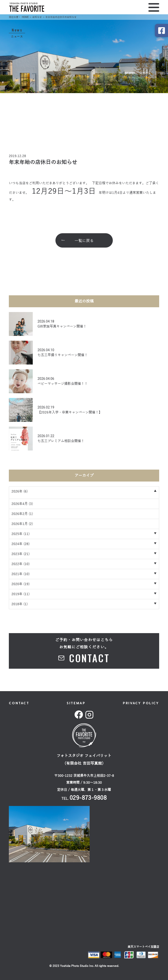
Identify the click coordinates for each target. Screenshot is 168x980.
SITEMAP (76, 703)
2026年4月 (20, 504)
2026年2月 (20, 514)
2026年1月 (20, 524)
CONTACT (19, 703)
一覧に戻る (84, 241)
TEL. (84, 799)
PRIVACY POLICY (141, 703)
